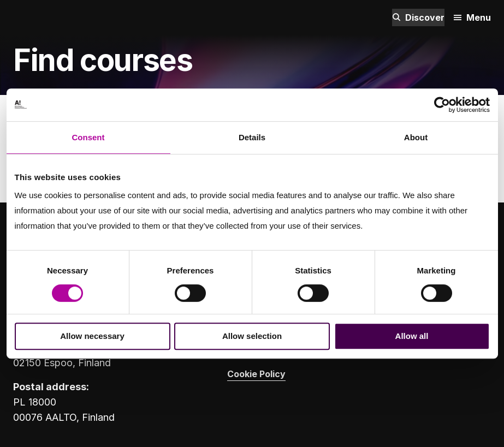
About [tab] (416, 137)
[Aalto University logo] (29, 17)
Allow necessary (92, 336)
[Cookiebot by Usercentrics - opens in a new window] (442, 105)
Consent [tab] (88, 137)
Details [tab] (252, 137)
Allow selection (252, 336)
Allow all (412, 336)
